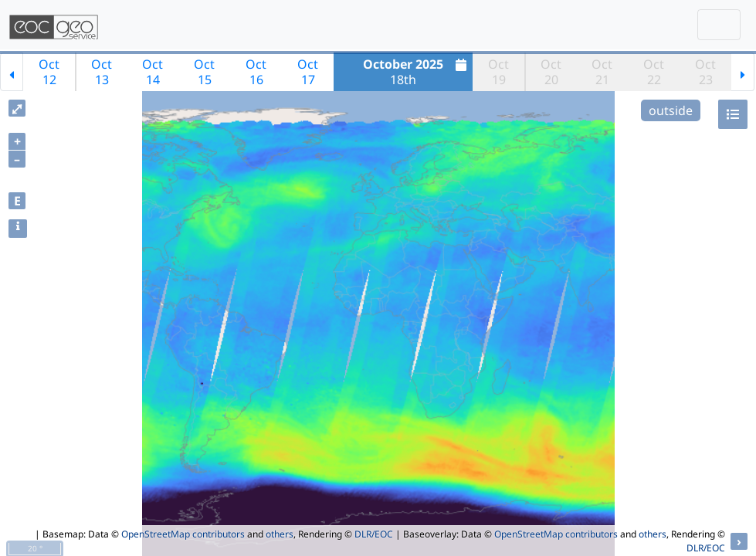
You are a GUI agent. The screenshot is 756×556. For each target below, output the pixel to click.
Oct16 (256, 72)
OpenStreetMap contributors (183, 534)
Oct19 (498, 72)
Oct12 (49, 72)
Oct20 (551, 72)
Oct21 (602, 72)
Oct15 (204, 72)
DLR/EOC (374, 534)
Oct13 (102, 72)
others (280, 534)
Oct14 (153, 72)
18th (417, 72)
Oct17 (308, 72)
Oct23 (705, 72)
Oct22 (654, 72)
